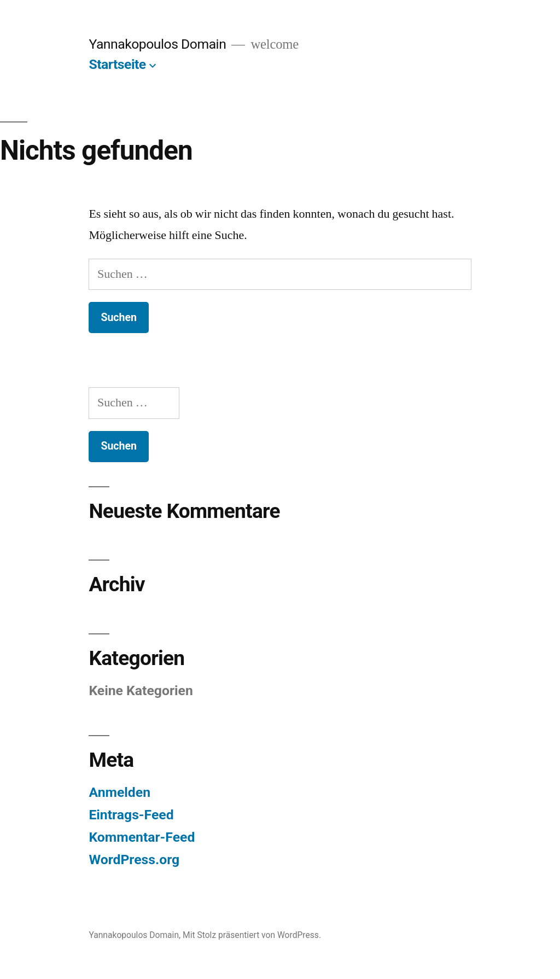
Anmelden (119, 792)
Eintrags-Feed (131, 815)
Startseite (117, 64)
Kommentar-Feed (142, 837)
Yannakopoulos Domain (157, 44)
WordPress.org (134, 859)
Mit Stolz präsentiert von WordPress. (252, 935)
